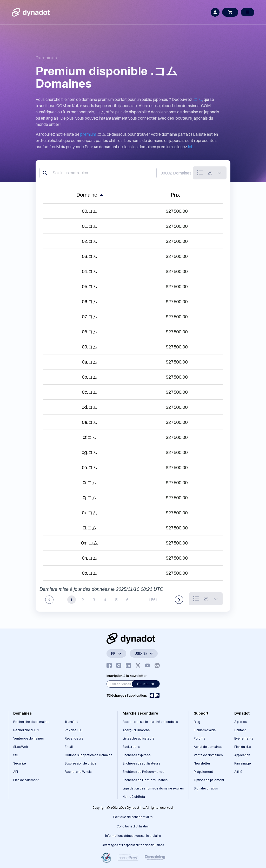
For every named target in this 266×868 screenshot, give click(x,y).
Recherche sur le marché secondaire (150, 722)
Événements (244, 738)
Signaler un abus (206, 788)
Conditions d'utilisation (133, 826)
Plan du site (243, 747)
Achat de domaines (208, 747)
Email (69, 747)
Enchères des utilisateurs (141, 763)
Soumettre (146, 684)
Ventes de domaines (28, 738)
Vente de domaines (208, 755)
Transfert (71, 722)
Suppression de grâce (81, 763)
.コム (198, 99)
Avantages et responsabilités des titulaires (133, 845)
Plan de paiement (26, 780)
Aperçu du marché (136, 730)
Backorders (131, 747)
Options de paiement (209, 780)
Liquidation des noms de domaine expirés (153, 788)
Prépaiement (203, 772)
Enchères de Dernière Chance (145, 780)
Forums (199, 738)
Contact (240, 730)
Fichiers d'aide (205, 730)
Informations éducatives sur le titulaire (133, 836)
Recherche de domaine (31, 722)
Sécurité (20, 763)
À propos (240, 722)
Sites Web (21, 747)
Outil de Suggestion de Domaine (89, 755)
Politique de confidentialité (133, 817)
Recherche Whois (78, 772)
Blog (197, 722)
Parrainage (243, 763)
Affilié (238, 772)
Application (242, 755)
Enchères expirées (137, 755)
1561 (153, 600)
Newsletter (202, 763)
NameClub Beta (134, 797)
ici (190, 147)
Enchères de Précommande (144, 772)
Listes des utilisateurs (138, 738)
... (139, 600)
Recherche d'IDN (26, 730)
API (16, 772)
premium (88, 134)
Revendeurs (74, 738)
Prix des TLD (74, 730)
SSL (16, 755)
